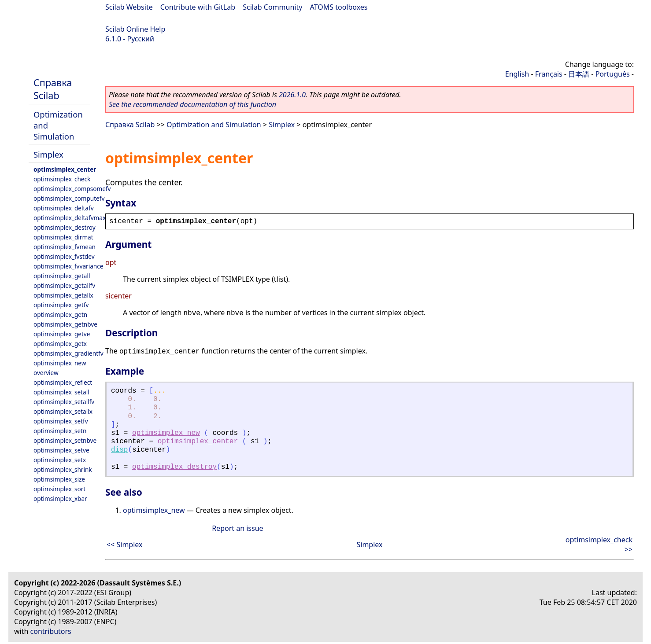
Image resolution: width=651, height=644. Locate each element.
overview (46, 373)
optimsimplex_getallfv (64, 285)
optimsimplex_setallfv (64, 402)
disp (119, 450)
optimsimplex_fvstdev (64, 256)
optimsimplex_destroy (65, 227)
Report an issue (237, 528)
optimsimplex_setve (61, 450)
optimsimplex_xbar (60, 499)
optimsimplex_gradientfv (68, 353)
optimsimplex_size (59, 479)
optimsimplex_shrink (63, 469)
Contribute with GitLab (198, 7)
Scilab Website (129, 7)
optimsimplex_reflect (63, 382)
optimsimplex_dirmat (63, 237)
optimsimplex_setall (61, 392)
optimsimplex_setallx (63, 411)
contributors (51, 631)
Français (549, 74)
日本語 (579, 74)
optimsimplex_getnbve (65, 324)
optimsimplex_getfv (61, 305)
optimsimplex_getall (62, 276)
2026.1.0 (292, 95)
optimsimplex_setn (60, 431)
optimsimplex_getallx (63, 295)
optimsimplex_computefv (69, 198)
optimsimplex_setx (60, 460)
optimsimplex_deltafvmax (70, 218)
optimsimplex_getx (60, 344)
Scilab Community (272, 7)
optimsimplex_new (60, 363)
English (517, 74)
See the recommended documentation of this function (192, 104)
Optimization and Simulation (214, 125)
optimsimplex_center (65, 169)
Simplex (48, 154)
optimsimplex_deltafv (64, 208)
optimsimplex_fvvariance (68, 266)
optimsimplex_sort (59, 489)
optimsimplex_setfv (61, 421)
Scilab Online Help (135, 29)
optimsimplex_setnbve (65, 440)
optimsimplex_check (62, 179)
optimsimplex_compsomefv (72, 189)
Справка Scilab (53, 89)
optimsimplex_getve (62, 334)
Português (613, 74)
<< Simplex (124, 545)
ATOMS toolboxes (339, 7)
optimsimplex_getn (60, 315)
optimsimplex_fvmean (65, 247)
